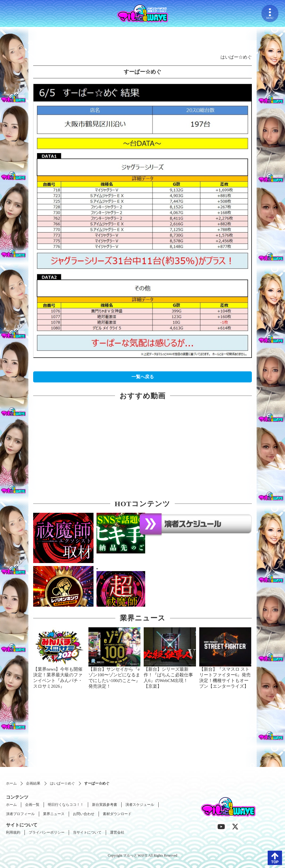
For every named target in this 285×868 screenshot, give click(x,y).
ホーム (11, 783)
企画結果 (33, 783)
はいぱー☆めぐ (62, 783)
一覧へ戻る (143, 377)
